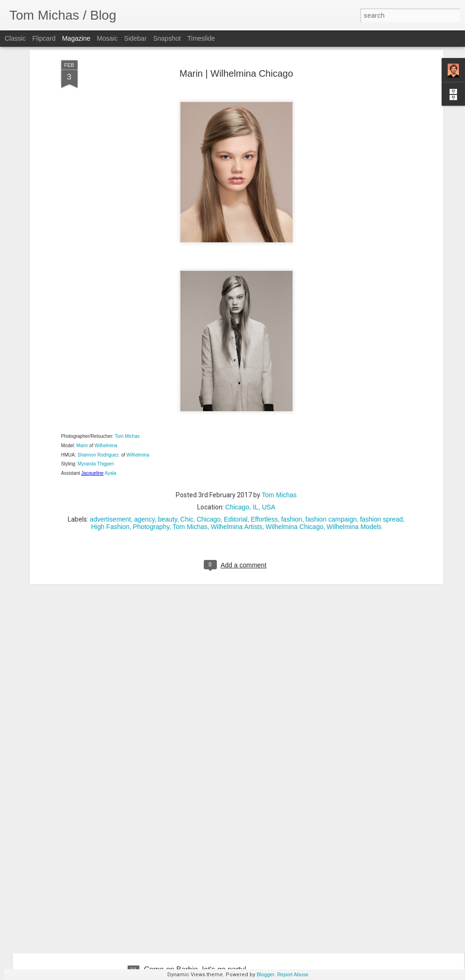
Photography (151, 462)
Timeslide (201, 38)
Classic (15, 38)
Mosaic (107, 38)
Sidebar (136, 38)
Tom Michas (127, 371)
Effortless (264, 454)
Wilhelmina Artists (236, 462)
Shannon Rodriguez (99, 389)
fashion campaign (331, 454)
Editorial (236, 454)
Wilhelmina (107, 381)
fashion (291, 454)
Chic (187, 454)
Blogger (265, 974)
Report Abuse (293, 974)
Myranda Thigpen (96, 399)
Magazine (76, 38)
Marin (82, 381)
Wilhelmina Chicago (294, 462)
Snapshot (167, 38)
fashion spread (381, 454)
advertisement (110, 454)
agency (144, 454)
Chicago (209, 454)
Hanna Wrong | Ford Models (191, 863)
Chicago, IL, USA (250, 442)
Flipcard (44, 38)
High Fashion (111, 462)
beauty (168, 454)
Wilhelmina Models (354, 462)
